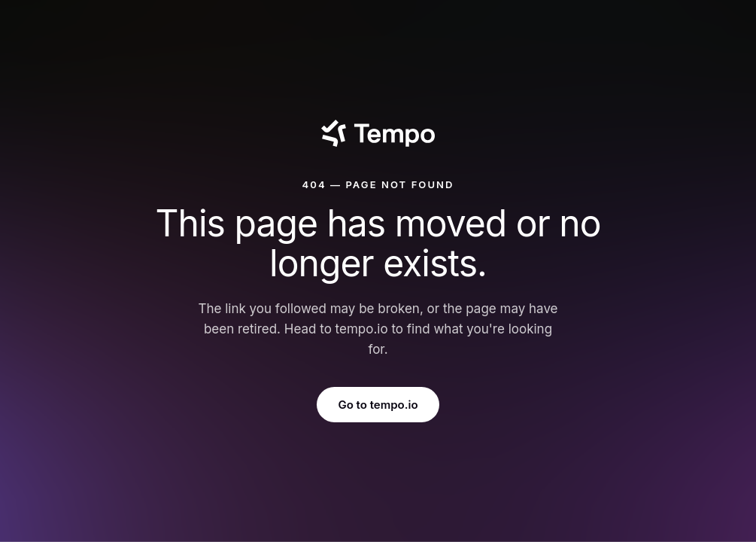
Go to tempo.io (378, 405)
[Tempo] (378, 133)
